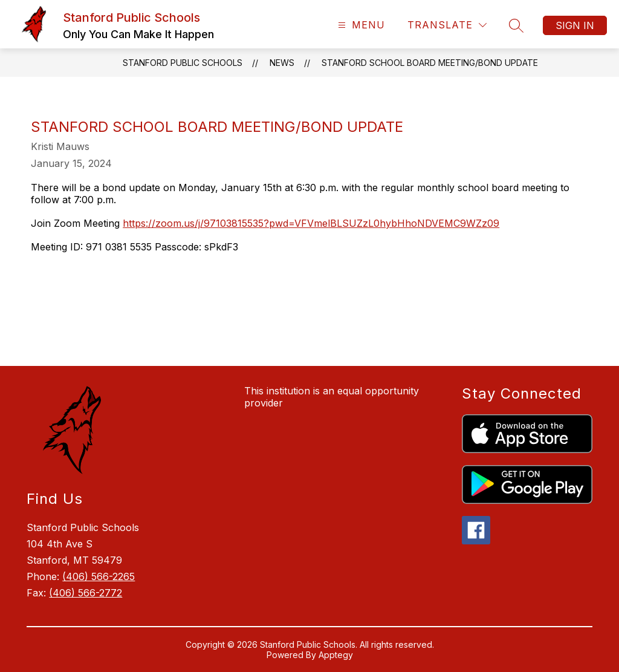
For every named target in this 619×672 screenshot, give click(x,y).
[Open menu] (360, 25)
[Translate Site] (447, 25)
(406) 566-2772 (86, 593)
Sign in (575, 25)
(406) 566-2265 (99, 576)
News (282, 63)
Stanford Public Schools (183, 63)
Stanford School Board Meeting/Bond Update (430, 63)
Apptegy (336, 655)
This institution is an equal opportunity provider (332, 397)
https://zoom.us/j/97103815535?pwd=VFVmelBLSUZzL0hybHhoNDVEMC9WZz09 (311, 223)
